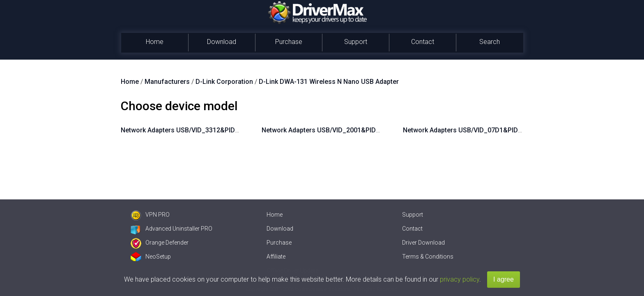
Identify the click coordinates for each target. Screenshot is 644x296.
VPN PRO (150, 215)
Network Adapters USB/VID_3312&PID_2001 (187, 130)
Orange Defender (160, 243)
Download (222, 42)
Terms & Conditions (428, 257)
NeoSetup (151, 257)
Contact (423, 42)
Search (490, 42)
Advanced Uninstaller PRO (171, 229)
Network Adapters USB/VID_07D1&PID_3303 (470, 130)
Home (155, 42)
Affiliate (276, 257)
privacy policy (460, 279)
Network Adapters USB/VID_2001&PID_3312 (328, 130)
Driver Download (423, 243)
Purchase (289, 42)
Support (356, 42)
